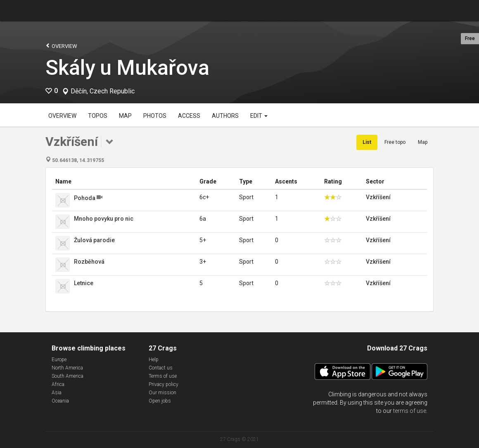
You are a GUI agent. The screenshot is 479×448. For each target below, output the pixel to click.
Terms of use (163, 376)
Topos (98, 116)
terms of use (410, 411)
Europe (59, 360)
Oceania (60, 401)
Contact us (161, 368)
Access (189, 116)
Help (154, 360)
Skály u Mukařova (127, 68)
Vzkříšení (378, 197)
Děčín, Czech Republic (103, 91)
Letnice (84, 283)
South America (68, 376)
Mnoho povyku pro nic (104, 219)
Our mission (162, 393)
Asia (57, 393)
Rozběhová (89, 262)
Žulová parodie (94, 240)
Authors (225, 116)
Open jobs (160, 401)
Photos (155, 116)
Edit (259, 116)
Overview (61, 46)
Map (125, 116)
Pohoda (85, 198)
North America (67, 368)
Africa (58, 384)
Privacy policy (164, 384)
